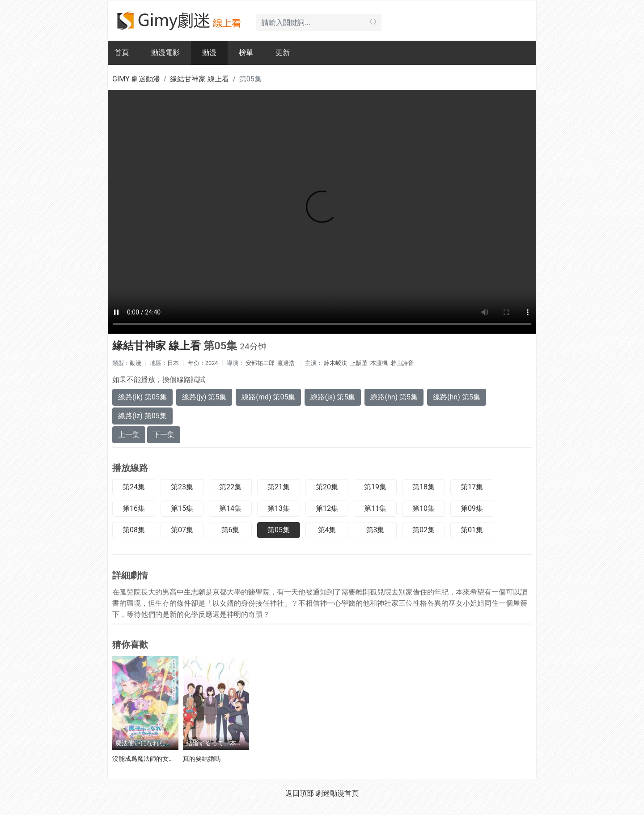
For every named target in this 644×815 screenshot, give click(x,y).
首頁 (122, 53)
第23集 (182, 487)
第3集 (375, 530)
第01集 (472, 530)
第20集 (327, 487)
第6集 (231, 530)
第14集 (230, 508)
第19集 (375, 487)
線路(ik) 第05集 (142, 397)
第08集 (134, 530)
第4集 (327, 530)
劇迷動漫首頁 (337, 793)
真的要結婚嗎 (202, 759)
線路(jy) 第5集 (204, 397)
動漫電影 (165, 53)
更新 (283, 53)
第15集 (182, 508)
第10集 (424, 508)
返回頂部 (300, 793)
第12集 (327, 508)
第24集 (134, 487)
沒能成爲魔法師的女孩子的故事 (156, 759)
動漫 (209, 53)
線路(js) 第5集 (333, 397)
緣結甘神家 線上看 (199, 79)
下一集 (164, 435)
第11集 (375, 508)
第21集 (279, 487)
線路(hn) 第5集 (394, 397)
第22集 (230, 487)
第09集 (472, 508)
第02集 (424, 530)
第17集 (472, 487)
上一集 (129, 435)
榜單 (246, 53)
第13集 (279, 508)
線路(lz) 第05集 (142, 416)
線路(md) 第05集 (268, 397)
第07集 (182, 530)
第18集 (424, 487)
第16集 (134, 508)
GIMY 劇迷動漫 (136, 79)
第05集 (279, 530)
